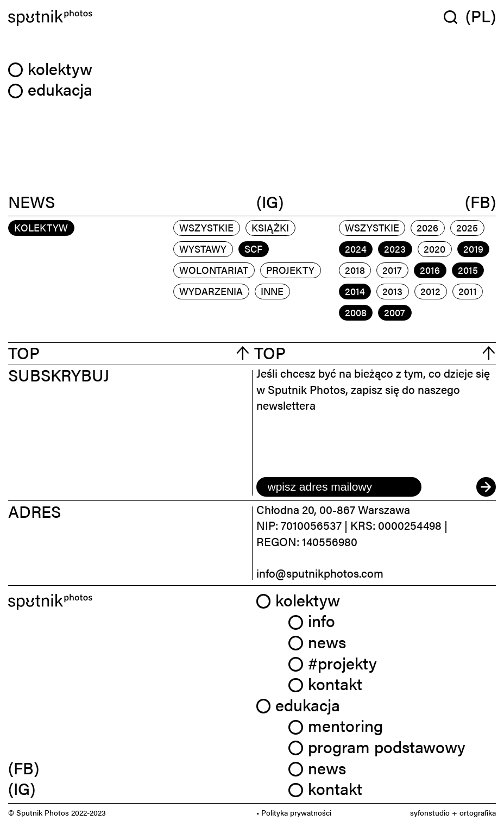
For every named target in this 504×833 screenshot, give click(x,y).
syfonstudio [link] (430, 812)
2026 (427, 227)
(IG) (270, 202)
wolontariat (214, 270)
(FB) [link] (24, 768)
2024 (356, 249)
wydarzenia (211, 291)
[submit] (486, 487)
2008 (356, 312)
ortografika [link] (478, 812)
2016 (430, 270)
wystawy (203, 249)
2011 (468, 291)
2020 (434, 249)
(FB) (480, 202)
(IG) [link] (22, 788)
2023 (395, 249)
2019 (473, 249)
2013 (392, 291)
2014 (355, 291)
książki (270, 227)
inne (272, 291)
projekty (290, 270)
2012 (430, 291)
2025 (467, 227)
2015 (468, 270)
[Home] (128, 18)
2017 (392, 270)
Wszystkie (206, 227)
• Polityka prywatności (294, 812)
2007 (395, 312)
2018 (355, 270)
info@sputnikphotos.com (320, 573)
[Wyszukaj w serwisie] (455, 17)
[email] (339, 487)
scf (253, 249)
